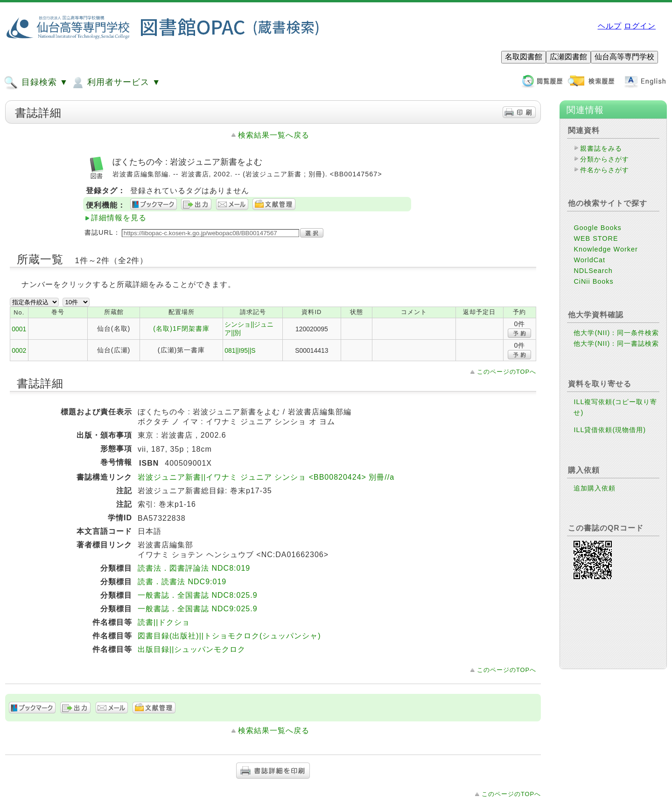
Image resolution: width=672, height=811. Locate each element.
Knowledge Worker (605, 249)
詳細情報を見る (119, 218)
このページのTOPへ (507, 372)
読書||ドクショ (164, 622)
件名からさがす (605, 170)
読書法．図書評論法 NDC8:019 (194, 568)
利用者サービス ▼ (115, 83)
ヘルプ (610, 26)
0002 (19, 350)
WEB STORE (596, 238)
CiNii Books (593, 281)
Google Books (597, 228)
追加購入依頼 (595, 488)
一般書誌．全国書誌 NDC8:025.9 (198, 595)
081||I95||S (240, 350)
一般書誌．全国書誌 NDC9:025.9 (198, 609)
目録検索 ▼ (36, 83)
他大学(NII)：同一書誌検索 (616, 343)
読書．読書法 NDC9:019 (182, 582)
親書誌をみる (601, 148)
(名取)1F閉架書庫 (181, 329)
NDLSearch (593, 271)
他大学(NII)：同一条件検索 (616, 333)
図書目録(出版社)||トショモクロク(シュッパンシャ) (229, 636)
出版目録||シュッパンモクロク (192, 649)
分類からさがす (605, 159)
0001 (19, 329)
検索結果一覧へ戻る (274, 135)
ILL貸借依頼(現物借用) (610, 430)
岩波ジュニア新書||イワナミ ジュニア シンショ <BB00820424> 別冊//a (266, 477)
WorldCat (589, 260)
